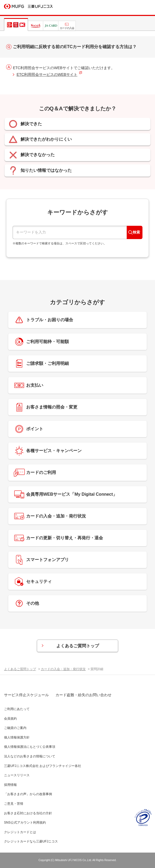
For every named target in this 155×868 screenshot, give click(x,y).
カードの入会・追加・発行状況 (63, 669)
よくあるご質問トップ (78, 646)
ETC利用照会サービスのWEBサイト (47, 74)
